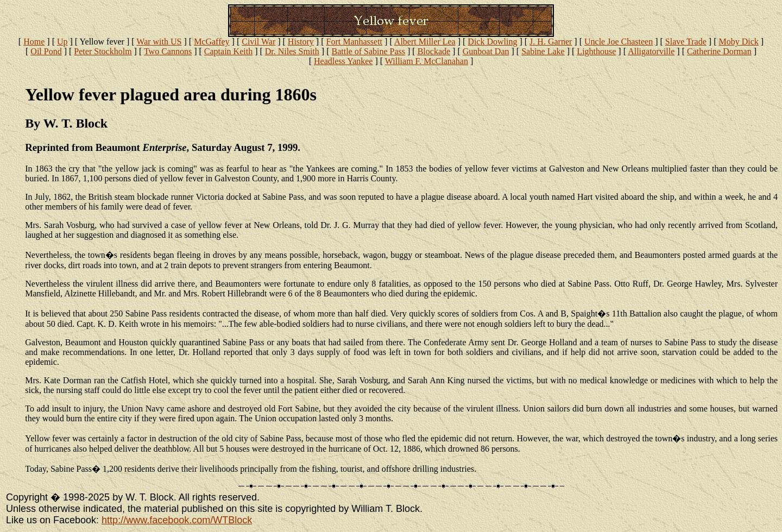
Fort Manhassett (355, 42)
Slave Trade (686, 42)
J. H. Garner (551, 42)
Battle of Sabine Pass (368, 51)
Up (62, 42)
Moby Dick (738, 42)
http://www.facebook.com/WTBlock (177, 520)
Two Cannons (168, 51)
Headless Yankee (343, 61)
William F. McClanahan (427, 61)
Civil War (258, 42)
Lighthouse (596, 51)
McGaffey (212, 42)
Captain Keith (228, 51)
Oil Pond (46, 51)
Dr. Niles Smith (292, 51)
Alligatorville (651, 51)
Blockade (434, 51)
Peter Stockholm (103, 51)
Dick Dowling (492, 42)
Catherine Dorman (719, 51)
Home (34, 42)
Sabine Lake (543, 51)
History (301, 42)
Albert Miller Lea (425, 42)
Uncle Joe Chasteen (619, 42)
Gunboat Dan (486, 51)
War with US (159, 42)
